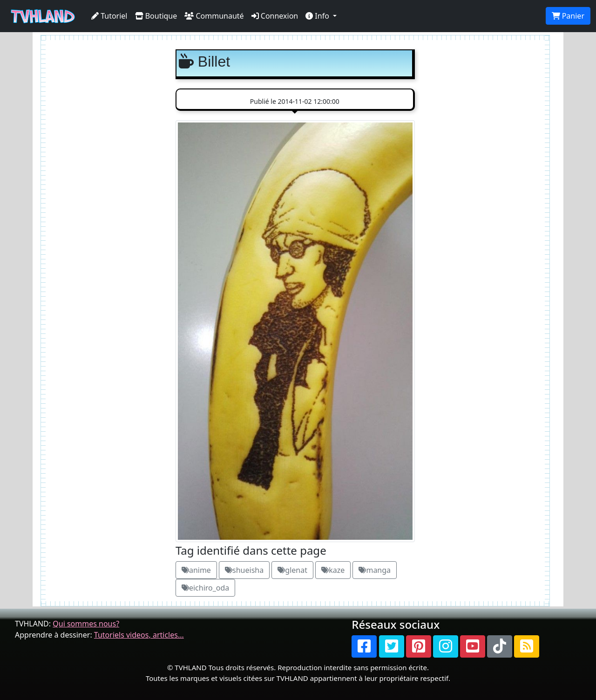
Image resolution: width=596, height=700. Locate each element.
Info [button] (318, 16)
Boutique (156, 16)
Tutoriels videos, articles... (139, 635)
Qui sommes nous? (86, 624)
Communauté (214, 16)
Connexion (275, 16)
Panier (568, 16)
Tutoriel (109, 16)
